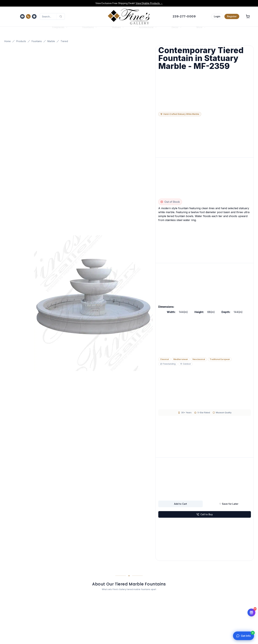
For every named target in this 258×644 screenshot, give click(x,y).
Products (21, 41)
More (201, 31)
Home (7, 41)
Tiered (64, 41)
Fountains (37, 41)
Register (232, 16)
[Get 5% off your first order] (251, 612)
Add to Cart (181, 504)
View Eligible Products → (149, 3)
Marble (51, 41)
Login (217, 16)
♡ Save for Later (229, 504)
